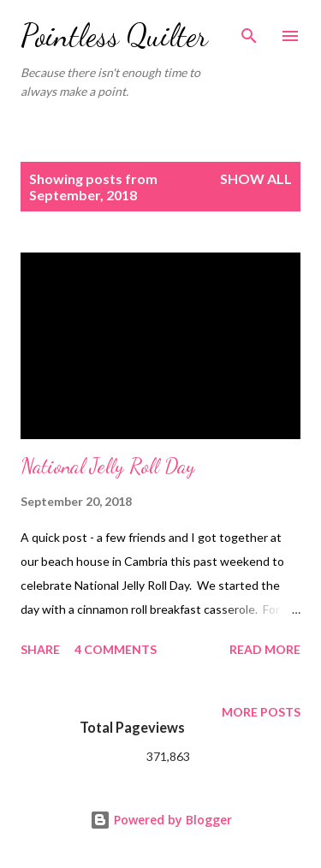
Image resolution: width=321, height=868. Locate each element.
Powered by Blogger (161, 820)
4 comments (116, 649)
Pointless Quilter (114, 36)
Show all (256, 178)
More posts (261, 712)
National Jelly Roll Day (108, 466)
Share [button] (40, 649)
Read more (265, 649)
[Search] (249, 31)
